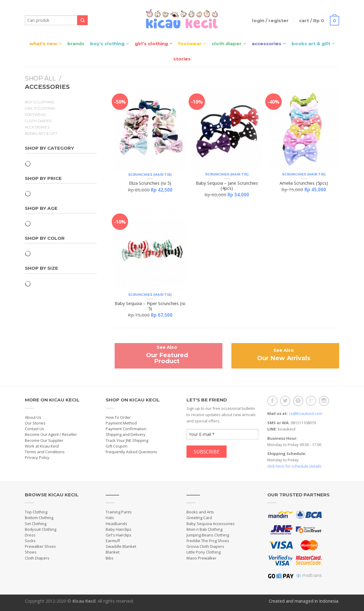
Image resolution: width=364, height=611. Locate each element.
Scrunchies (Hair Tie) (150, 175)
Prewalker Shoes (40, 546)
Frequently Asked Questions (131, 452)
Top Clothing (36, 512)
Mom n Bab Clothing (204, 529)
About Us (33, 417)
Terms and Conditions (45, 452)
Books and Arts (200, 512)
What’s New (43, 44)
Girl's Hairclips (119, 535)
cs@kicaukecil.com (306, 413)
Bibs (110, 558)
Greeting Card (199, 518)
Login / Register (270, 21)
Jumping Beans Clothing (208, 535)
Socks (30, 541)
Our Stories (35, 423)
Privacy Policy (37, 457)
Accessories (267, 44)
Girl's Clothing (40, 108)
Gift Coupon (117, 446)
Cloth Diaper (227, 44)
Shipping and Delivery (126, 434)
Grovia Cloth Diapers (205, 546)
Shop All (40, 78)
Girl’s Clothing (151, 44)
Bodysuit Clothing (41, 529)
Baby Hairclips (119, 529)
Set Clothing (36, 524)
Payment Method (121, 423)
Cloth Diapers (37, 558)
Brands (76, 44)
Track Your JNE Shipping (127, 440)
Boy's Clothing (40, 102)
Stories (182, 59)
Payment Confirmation (126, 429)
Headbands (116, 524)
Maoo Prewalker (201, 558)
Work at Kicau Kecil (42, 446)
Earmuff (113, 541)
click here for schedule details (294, 466)
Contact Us (35, 429)
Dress (30, 535)
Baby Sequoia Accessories (211, 524)
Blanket (113, 552)
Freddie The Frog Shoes (208, 541)
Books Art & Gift (311, 44)
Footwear (190, 44)
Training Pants (119, 512)
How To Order (118, 417)
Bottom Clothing (39, 518)
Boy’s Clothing (107, 44)
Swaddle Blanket (121, 546)
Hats (110, 518)
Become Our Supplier (44, 440)
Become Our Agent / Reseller (51, 434)
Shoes (31, 552)
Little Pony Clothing (204, 552)
